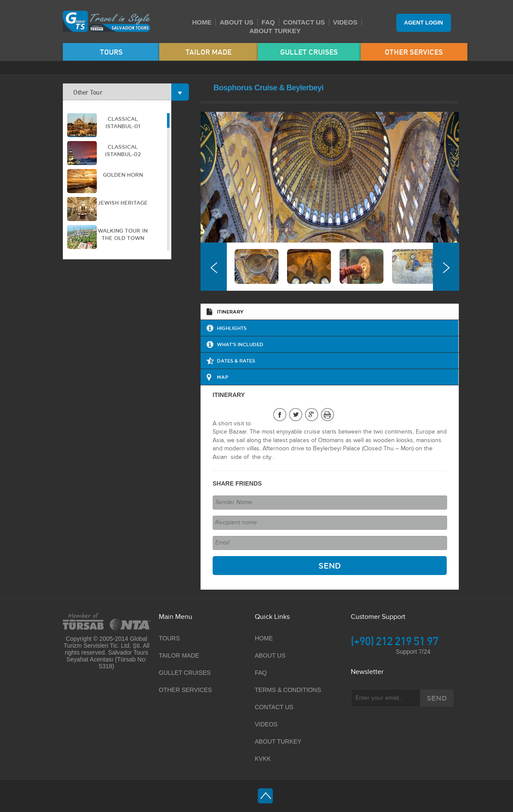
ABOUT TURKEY (275, 31)
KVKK (263, 759)
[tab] (330, 312)
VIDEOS (345, 22)
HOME (202, 22)
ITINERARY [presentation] (230, 312)
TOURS (111, 52)
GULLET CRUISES (309, 52)
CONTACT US (304, 22)
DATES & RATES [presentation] (236, 361)
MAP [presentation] (223, 377)
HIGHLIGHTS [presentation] (232, 328)
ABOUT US (236, 22)
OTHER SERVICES (414, 52)
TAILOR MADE (209, 52)
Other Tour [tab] (122, 92)
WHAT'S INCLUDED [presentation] (240, 344)
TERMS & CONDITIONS (288, 690)
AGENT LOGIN (423, 23)
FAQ (268, 22)
